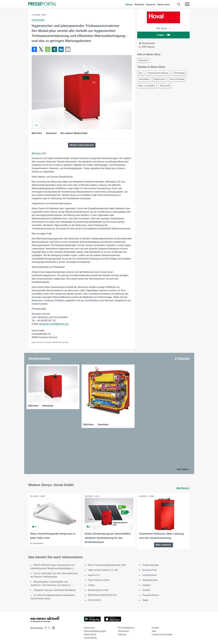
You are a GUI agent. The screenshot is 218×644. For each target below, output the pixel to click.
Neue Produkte (146, 87)
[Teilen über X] (41, 49)
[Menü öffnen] (187, 4)
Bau (141, 74)
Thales (91, 585)
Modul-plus (178, 80)
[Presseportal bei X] (48, 627)
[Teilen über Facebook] (34, 49)
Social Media (90, 637)
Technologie (145, 80)
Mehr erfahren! (163, 544)
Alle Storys (163, 28)
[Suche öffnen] (179, 4)
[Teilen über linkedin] (61, 49)
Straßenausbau (150, 580)
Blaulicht (139, 5)
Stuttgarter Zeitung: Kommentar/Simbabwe (55, 590)
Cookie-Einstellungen (162, 634)
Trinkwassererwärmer (159, 74)
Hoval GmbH (38, 20)
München (36, 153)
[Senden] (68, 49)
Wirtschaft (144, 94)
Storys (129, 5)
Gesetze (147, 585)
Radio (145, 600)
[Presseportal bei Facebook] (45, 627)
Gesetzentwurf (150, 575)
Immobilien (162, 80)
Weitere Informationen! (82, 145)
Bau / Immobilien (167, 87)
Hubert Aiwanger (151, 564)
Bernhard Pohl (149, 569)
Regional (151, 5)
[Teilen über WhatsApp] (48, 49)
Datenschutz (90, 634)
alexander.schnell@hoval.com (54, 324)
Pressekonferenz (151, 595)
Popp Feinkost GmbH (99, 580)
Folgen (163, 35)
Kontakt (155, 627)
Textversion (123, 631)
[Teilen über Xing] (54, 49)
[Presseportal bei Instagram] (53, 627)
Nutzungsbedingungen (95, 631)
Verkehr (146, 590)
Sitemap (122, 634)
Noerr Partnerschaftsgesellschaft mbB (107, 564)
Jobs (154, 631)
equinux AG (94, 575)
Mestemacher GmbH (98, 590)
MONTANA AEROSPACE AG (102, 595)
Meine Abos (164, 5)
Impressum (89, 627)
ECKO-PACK (94, 600)
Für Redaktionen (126, 627)
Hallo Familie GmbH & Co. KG (103, 569)
